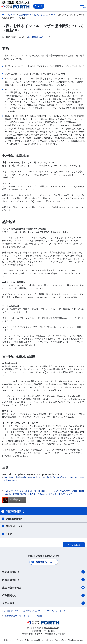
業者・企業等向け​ (43, 587)
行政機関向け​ (43, 595)
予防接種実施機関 (14, 519)
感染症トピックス (14, 526)
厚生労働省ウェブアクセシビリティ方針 (23, 616)
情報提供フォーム (44, 562)
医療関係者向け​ (43, 580)
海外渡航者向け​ (43, 572)
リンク (9, 534)
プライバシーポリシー (57, 611)
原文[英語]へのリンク (40, 37)
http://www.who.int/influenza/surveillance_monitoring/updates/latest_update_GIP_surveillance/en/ (44, 479)
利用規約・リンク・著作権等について (22, 611)
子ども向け (43, 603)
